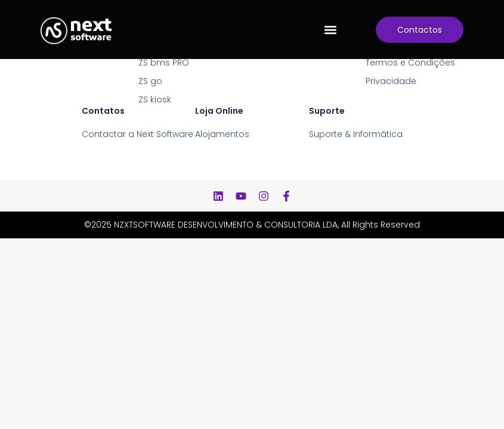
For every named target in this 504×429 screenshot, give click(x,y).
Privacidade (391, 81)
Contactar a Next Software (137, 134)
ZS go (150, 81)
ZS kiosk (155, 100)
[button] (330, 29)
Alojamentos (222, 134)
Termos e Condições (410, 63)
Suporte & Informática (356, 134)
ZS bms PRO (164, 63)
